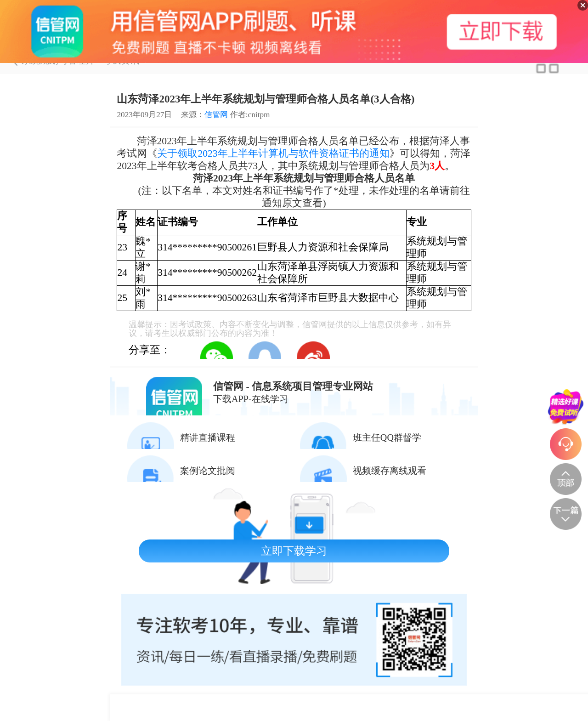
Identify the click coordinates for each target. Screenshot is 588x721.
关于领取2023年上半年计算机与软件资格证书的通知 (273, 153)
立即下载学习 (294, 551)
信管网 (216, 115)
